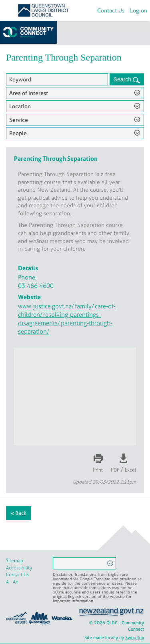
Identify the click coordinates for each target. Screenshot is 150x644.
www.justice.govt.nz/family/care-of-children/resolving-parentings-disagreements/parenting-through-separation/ (67, 319)
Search (123, 79)
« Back (19, 513)
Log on (139, 10)
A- (8, 582)
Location (20, 106)
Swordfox (135, 638)
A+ (16, 582)
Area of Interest (29, 93)
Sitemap (15, 561)
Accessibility (19, 568)
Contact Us (111, 10)
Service (19, 120)
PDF (115, 470)
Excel (130, 470)
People (18, 133)
